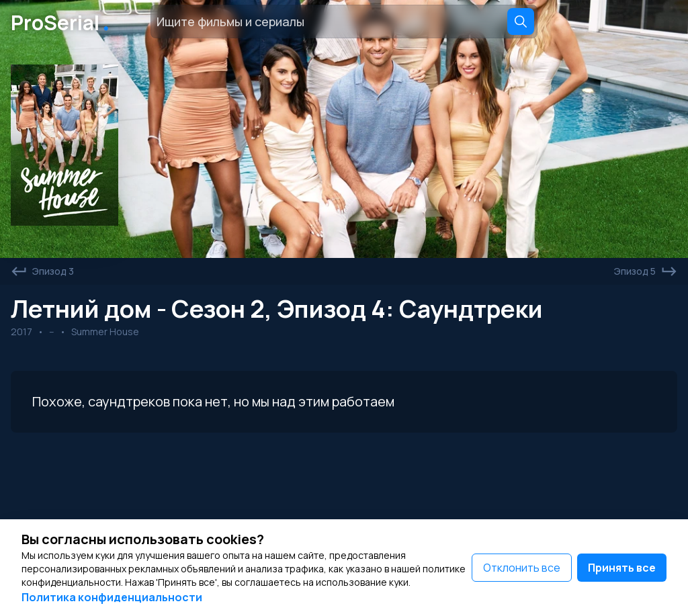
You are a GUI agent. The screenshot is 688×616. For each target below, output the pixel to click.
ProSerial (62, 21)
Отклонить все (522, 568)
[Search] (521, 21)
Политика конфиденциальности (112, 597)
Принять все (622, 568)
